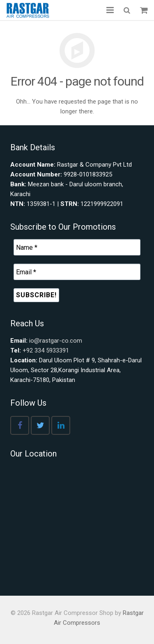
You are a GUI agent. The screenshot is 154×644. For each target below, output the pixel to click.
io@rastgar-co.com (56, 341)
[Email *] (77, 272)
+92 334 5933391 (46, 350)
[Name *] (77, 247)
